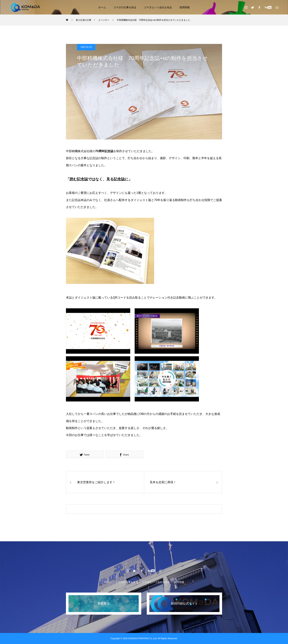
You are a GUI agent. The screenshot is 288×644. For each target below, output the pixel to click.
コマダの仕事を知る (125, 7)
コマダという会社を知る (158, 7)
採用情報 (185, 7)
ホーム (102, 7)
